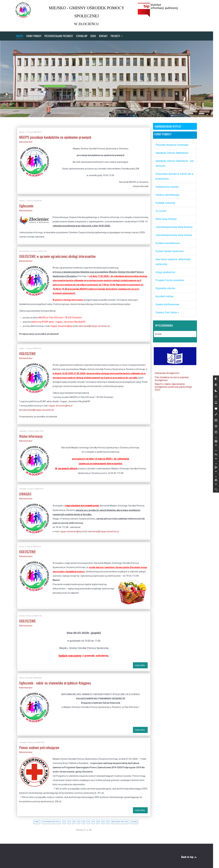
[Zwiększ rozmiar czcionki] (210, 468)
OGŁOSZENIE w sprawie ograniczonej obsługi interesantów (55, 254)
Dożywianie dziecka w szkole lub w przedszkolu (171, 174)
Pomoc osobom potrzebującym (36, 745)
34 (100, 820)
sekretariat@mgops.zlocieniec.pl (91, 324)
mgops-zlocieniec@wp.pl (57, 404)
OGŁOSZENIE (25, 351)
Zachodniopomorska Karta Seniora (171, 233)
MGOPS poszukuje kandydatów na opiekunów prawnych (52, 135)
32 (90, 820)
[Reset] (216, 400)
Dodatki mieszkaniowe (165, 241)
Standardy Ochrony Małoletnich (169, 151)
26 (61, 820)
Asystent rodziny (162, 294)
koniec (131, 820)
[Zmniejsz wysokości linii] (210, 473)
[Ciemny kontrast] (210, 400)
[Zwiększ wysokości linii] (210, 480)
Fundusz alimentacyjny (165, 193)
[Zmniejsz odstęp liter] (216, 387)
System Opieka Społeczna (167, 249)
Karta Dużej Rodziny (163, 217)
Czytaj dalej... (137, 663)
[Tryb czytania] (210, 441)
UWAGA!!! (22, 492)
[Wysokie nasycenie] (210, 417)
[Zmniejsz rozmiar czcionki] (210, 460)
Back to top (186, 855)
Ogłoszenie (23, 204)
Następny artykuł (117, 820)
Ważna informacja (28, 434)
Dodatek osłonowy (163, 201)
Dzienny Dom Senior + (164, 310)
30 (80, 820)
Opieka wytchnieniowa (164, 302)
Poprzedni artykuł (48, 820)
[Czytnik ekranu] (210, 435)
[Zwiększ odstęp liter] (216, 395)
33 (95, 820)
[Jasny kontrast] (210, 406)
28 (71, 820)
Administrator (23, 140)
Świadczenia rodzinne (164, 185)
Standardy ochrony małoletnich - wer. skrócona (172, 161)
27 (66, 820)
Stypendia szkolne (162, 286)
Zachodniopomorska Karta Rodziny (171, 225)
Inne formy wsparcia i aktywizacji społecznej (170, 260)
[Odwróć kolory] (210, 388)
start (34, 820)
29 (76, 820)
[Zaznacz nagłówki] (210, 429)
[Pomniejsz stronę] (210, 447)
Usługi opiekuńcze (162, 270)
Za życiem (158, 209)
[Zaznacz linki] (210, 423)
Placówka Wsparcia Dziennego (169, 143)
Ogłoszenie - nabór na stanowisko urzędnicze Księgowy (52, 681)
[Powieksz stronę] (210, 454)
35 (105, 820)
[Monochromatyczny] (210, 394)
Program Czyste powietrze (167, 278)
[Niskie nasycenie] (210, 411)
